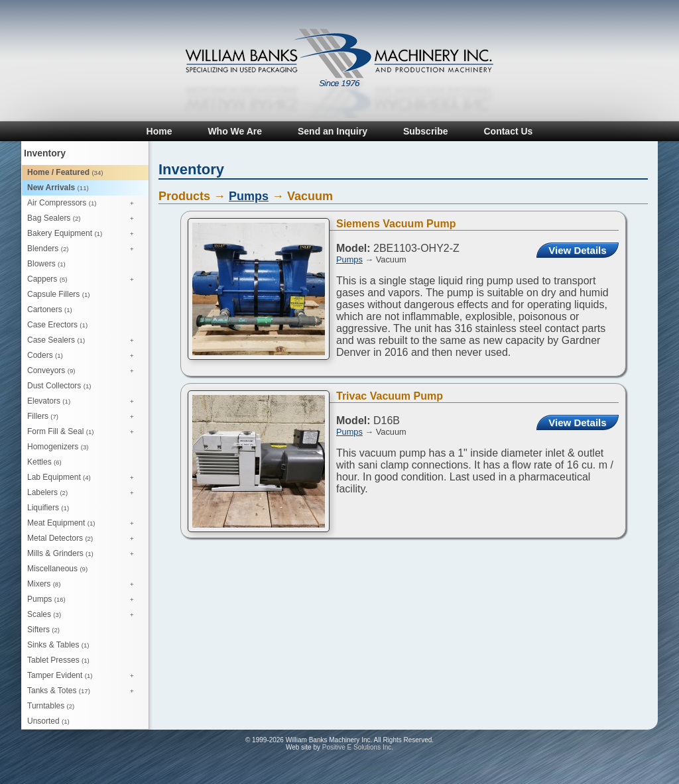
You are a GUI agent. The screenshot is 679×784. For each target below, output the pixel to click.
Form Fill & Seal (84, 432)
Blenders (84, 249)
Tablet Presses (58, 660)
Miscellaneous (57, 569)
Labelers (84, 493)
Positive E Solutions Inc (357, 747)
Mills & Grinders (84, 554)
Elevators (84, 402)
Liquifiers (48, 508)
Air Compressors (84, 203)
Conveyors (84, 371)
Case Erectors (57, 325)
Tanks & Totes (84, 691)
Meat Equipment (84, 524)
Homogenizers (58, 447)
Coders (84, 356)
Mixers (84, 585)
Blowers (46, 264)
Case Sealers (84, 341)
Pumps (84, 600)
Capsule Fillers (58, 294)
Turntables (51, 706)
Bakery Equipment (84, 234)
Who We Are (235, 131)
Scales (84, 615)
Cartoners (50, 309)
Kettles (44, 462)
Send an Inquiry (333, 131)
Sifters (43, 630)
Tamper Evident (84, 676)
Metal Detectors (84, 539)
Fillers (84, 417)
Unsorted (48, 721)
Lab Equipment (84, 478)
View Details (577, 250)
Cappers (84, 280)
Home (159, 131)
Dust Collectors (59, 386)
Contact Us (508, 131)
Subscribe (426, 131)
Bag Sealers (84, 219)
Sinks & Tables (58, 645)
